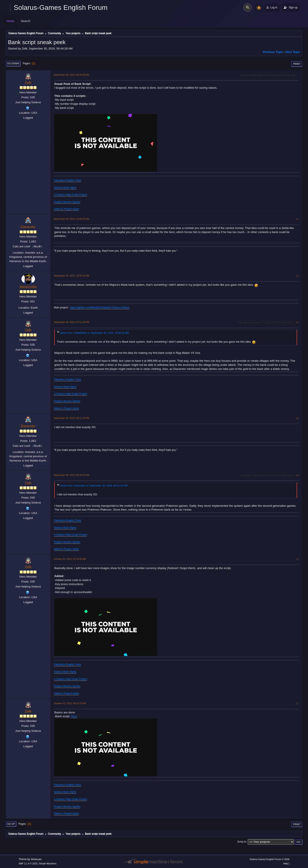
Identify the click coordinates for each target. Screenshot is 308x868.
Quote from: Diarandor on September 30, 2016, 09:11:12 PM (94, 485)
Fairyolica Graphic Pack (67, 180)
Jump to (242, 842)
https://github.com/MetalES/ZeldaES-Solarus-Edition (100, 308)
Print (297, 64)
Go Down (13, 63)
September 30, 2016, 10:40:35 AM (71, 219)
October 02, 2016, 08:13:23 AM (70, 703)
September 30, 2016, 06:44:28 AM (71, 75)
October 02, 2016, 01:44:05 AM (70, 559)
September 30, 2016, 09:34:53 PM (72, 475)
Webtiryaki (36, 859)
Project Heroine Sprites (67, 202)
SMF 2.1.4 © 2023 (28, 864)
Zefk (28, 83)
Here (74, 716)
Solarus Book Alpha (65, 188)
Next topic (293, 52)
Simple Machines (48, 864)
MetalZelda (28, 287)
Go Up (11, 824)
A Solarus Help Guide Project (70, 195)
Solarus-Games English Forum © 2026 (269, 859)
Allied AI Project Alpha (66, 209)
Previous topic (273, 52)
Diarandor (28, 227)
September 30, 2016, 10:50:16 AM (71, 276)
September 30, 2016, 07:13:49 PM (72, 322)
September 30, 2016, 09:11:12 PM (72, 418)
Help (286, 864)
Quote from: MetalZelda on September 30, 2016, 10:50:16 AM (94, 333)
